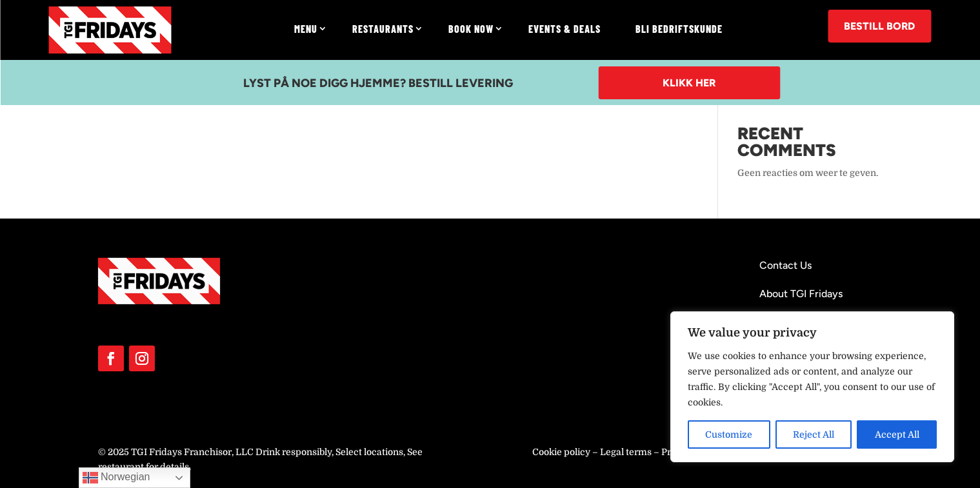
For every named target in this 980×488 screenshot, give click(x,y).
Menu (306, 29)
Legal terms (626, 452)
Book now (471, 29)
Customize (729, 434)
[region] (812, 387)
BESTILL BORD (879, 26)
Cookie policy (561, 452)
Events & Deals (565, 29)
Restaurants (383, 29)
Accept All (897, 434)
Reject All (814, 434)
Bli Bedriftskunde (679, 29)
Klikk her (689, 83)
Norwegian (116, 478)
